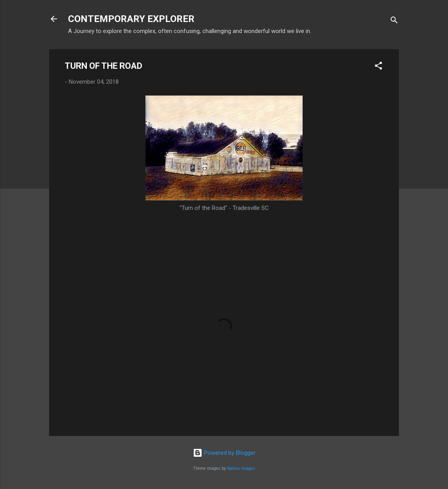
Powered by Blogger (224, 453)
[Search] (394, 21)
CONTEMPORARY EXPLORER (131, 19)
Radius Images (241, 468)
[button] (378, 67)
